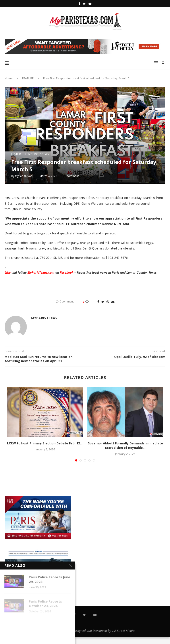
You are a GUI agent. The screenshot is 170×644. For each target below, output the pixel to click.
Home (9, 78)
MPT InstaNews (39, 154)
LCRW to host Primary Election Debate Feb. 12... (45, 443)
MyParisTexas (24, 176)
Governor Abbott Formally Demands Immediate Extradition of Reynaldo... (125, 445)
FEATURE (28, 78)
